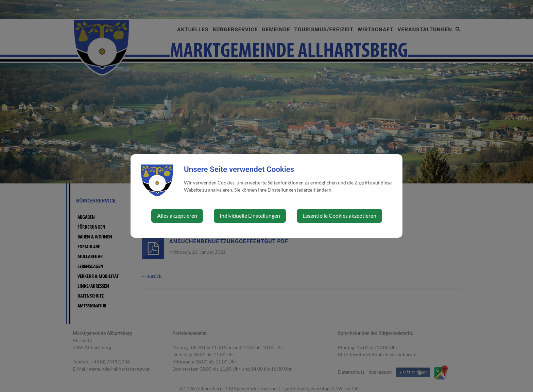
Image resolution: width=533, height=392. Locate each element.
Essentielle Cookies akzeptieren (339, 216)
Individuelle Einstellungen (250, 216)
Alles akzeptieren (177, 216)
